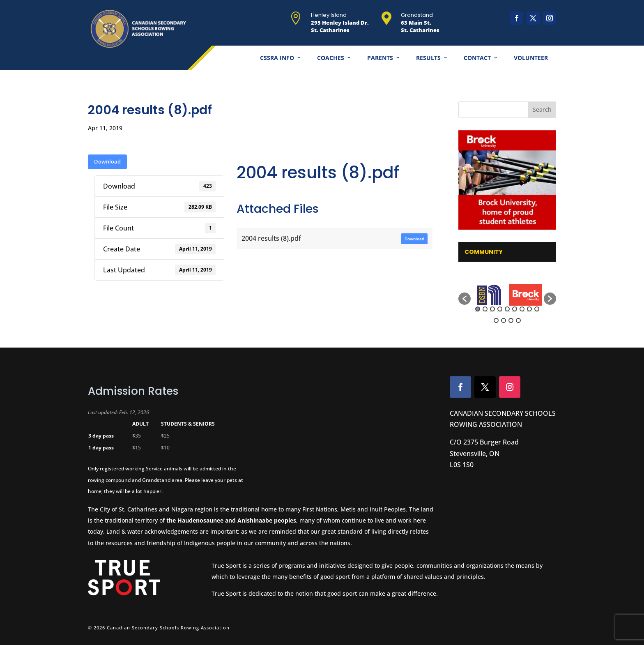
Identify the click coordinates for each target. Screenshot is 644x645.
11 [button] (504, 320)
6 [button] (515, 309)
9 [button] (537, 309)
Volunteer (531, 58)
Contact (477, 58)
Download (107, 161)
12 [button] (511, 320)
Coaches (331, 58)
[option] (489, 295)
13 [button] (518, 320)
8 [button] (529, 309)
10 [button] (496, 320)
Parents (380, 58)
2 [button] (485, 309)
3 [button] (492, 309)
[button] (465, 299)
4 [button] (500, 309)
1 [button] (478, 309)
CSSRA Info (277, 58)
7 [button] (522, 309)
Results (428, 58)
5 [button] (507, 309)
